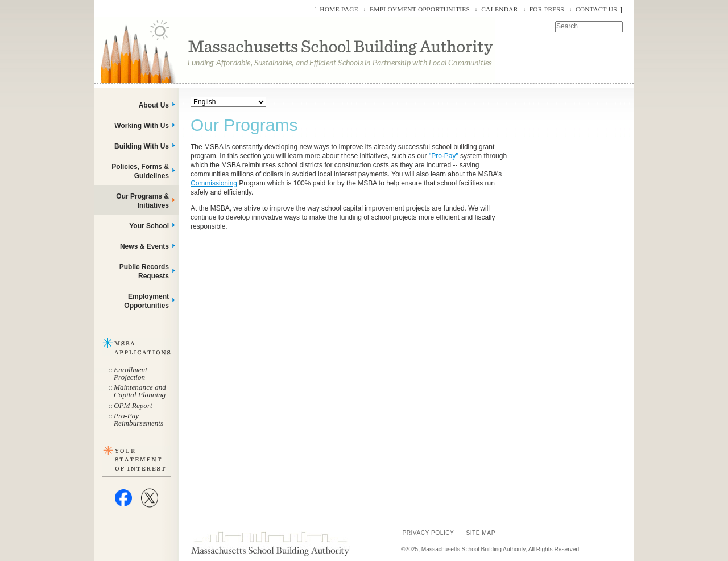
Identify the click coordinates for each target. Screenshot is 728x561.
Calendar (499, 9)
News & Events (144, 246)
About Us (154, 105)
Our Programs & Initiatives (142, 201)
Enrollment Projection (131, 373)
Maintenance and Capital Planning (140, 391)
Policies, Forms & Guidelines (140, 171)
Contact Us (596, 9)
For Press (547, 9)
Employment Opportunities (420, 9)
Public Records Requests (144, 271)
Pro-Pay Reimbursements (138, 419)
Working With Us (142, 126)
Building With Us (142, 146)
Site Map (481, 533)
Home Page (339, 9)
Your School (149, 226)
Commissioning (214, 183)
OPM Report (133, 405)
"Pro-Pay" (444, 156)
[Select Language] (228, 102)
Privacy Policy (428, 533)
